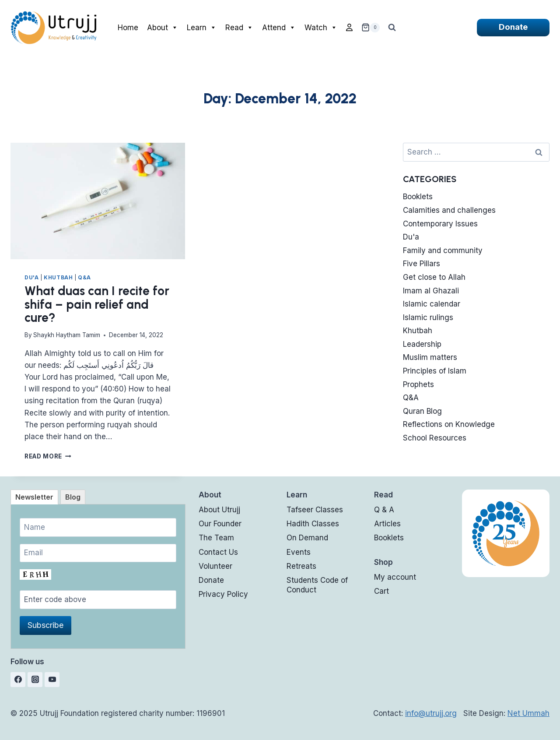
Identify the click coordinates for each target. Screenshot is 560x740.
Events (299, 552)
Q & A (384, 510)
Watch (321, 28)
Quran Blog (422, 411)
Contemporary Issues (440, 224)
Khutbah (58, 277)
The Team (216, 538)
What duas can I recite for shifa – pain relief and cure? (97, 304)
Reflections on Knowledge (449, 424)
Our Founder (220, 524)
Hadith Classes (313, 524)
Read (239, 28)
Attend (279, 28)
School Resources (435, 438)
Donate (513, 27)
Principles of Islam (435, 371)
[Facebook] (18, 680)
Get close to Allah (434, 277)
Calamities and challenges (449, 210)
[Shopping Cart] (371, 28)
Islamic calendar (432, 304)
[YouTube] (52, 680)
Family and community (443, 250)
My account (395, 577)
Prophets (418, 384)
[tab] (34, 497)
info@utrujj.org (431, 713)
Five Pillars (422, 264)
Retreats (301, 566)
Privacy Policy (223, 594)
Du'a (31, 277)
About (163, 28)
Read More (48, 456)
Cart (381, 591)
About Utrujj (219, 510)
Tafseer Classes (315, 510)
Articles (387, 524)
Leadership (422, 344)
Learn (202, 28)
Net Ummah (528, 713)
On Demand (307, 538)
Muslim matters (430, 357)
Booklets (418, 197)
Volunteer (215, 566)
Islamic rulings (428, 317)
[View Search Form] (392, 28)
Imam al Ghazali (431, 291)
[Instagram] (35, 680)
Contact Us (218, 552)
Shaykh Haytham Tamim (67, 335)
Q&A (84, 277)
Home (128, 28)
